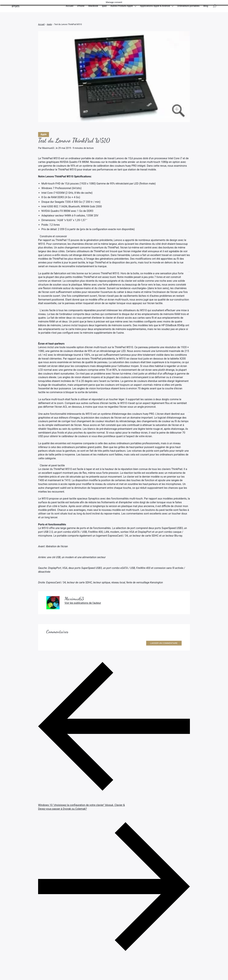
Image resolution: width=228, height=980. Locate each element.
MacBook (93, 6)
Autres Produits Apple (122, 6)
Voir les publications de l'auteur (83, 603)
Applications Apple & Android (155, 6)
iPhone (81, 6)
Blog (206, 6)
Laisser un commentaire (164, 643)
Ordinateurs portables (188, 6)
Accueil (70, 6)
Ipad (104, 6)
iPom (16, 7)
